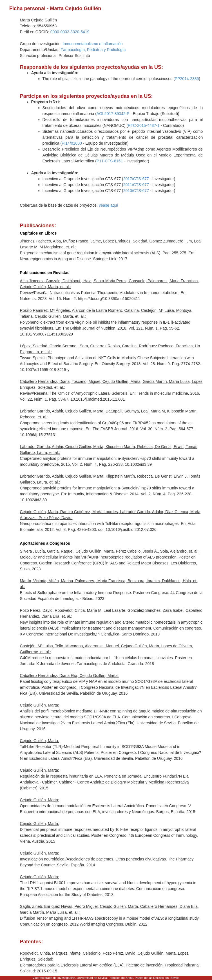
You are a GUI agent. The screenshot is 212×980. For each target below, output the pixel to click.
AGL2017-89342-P (113, 114)
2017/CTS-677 (136, 179)
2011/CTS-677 (136, 185)
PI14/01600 (72, 143)
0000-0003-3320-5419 (70, 32)
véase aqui (108, 205)
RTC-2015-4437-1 (144, 125)
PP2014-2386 (187, 79)
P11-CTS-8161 (110, 161)
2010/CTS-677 (136, 191)
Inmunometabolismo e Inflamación (92, 44)
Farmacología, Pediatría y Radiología (93, 50)
